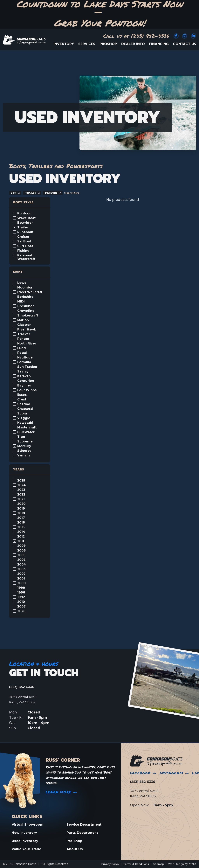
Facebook (140, 772)
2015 (21, 527)
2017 (21, 518)
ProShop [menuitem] (108, 44)
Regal (22, 353)
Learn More (58, 791)
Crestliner (26, 306)
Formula (24, 362)
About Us (75, 849)
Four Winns (27, 390)
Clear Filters (75, 193)
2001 (21, 579)
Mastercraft (27, 427)
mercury (54, 193)
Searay (23, 372)
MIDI (21, 302)
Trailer (23, 227)
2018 (21, 513)
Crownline (26, 311)
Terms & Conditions (133, 864)
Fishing (23, 251)
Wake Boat (26, 218)
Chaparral (25, 409)
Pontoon (24, 213)
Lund (22, 348)
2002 (21, 574)
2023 (21, 490)
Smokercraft (28, 316)
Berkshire (25, 297)
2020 (21, 504)
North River (27, 344)
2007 (21, 607)
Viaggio (24, 418)
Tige (21, 437)
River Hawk (27, 330)
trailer (32, 193)
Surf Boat (25, 246)
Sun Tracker (27, 367)
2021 (21, 499)
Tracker (24, 334)
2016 (21, 523)
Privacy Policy (105, 864)
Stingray (24, 451)
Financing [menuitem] (159, 44)
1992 (21, 597)
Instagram (171, 772)
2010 (21, 602)
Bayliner (24, 385)
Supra (22, 413)
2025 (21, 481)
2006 (21, 560)
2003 (21, 569)
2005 (21, 555)
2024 (21, 485)
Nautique (25, 358)
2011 (14, 193)
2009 (21, 546)
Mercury (24, 446)
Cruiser (23, 237)
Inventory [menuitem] (64, 44)
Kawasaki (25, 423)
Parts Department (83, 832)
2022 (21, 495)
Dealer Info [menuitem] (133, 44)
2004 (22, 565)
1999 (21, 588)
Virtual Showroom (28, 824)
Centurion (26, 381)
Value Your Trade (27, 849)
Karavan (24, 376)
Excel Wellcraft (30, 292)
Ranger (23, 339)
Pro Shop (75, 841)
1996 (21, 593)
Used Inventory (26, 841)
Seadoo (24, 404)
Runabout (25, 232)
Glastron (24, 325)
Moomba (25, 288)
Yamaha (24, 455)
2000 (21, 583)
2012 (21, 537)
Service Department (85, 824)
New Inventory (25, 832)
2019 (21, 509)
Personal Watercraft (26, 257)
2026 (21, 611)
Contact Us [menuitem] (185, 44)
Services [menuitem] (87, 44)
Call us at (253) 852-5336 (136, 36)
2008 (21, 551)
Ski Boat (24, 241)
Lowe (22, 283)
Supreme (25, 441)
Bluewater (26, 432)
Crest (22, 399)
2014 (21, 532)
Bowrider (25, 223)
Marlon (23, 320)
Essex (22, 395)
